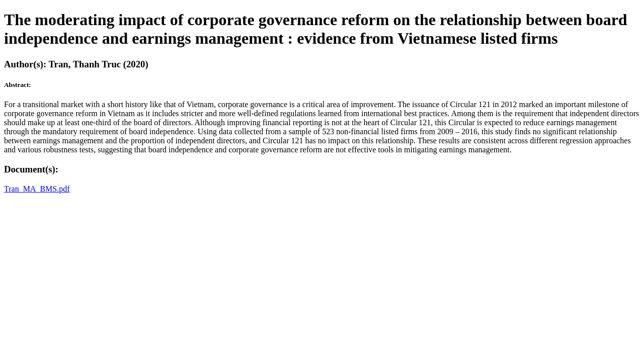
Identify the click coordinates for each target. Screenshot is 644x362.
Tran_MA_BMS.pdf (37, 189)
